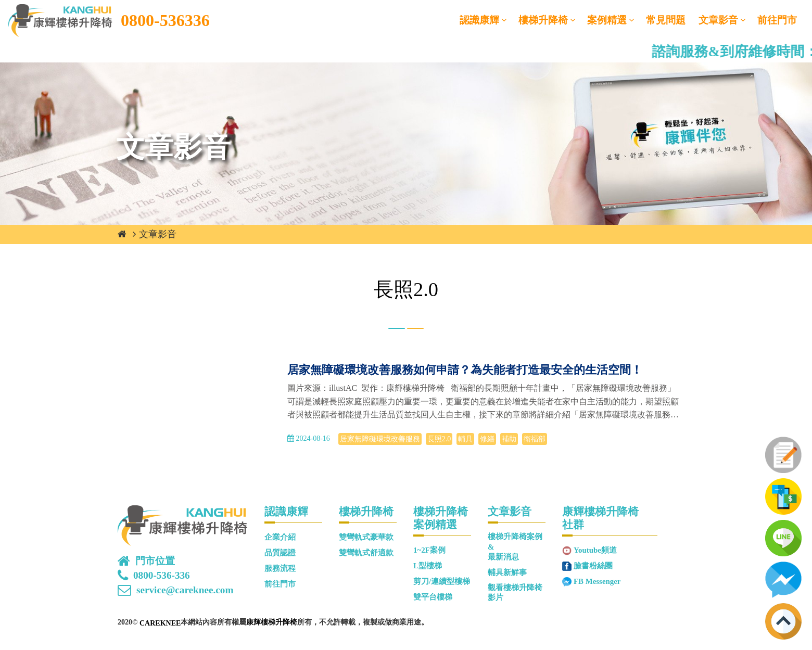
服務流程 (280, 568)
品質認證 (280, 553)
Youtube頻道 (595, 550)
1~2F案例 (429, 550)
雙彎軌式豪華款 (366, 537)
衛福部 (535, 439)
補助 (509, 439)
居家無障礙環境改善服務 (380, 439)
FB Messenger (597, 581)
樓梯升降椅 (543, 20)
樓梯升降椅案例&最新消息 (515, 547)
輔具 (465, 439)
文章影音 (718, 20)
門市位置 (155, 561)
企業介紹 (280, 537)
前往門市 (777, 20)
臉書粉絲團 (593, 566)
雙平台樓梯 (433, 597)
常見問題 (666, 20)
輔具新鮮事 (507, 572)
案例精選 (607, 20)
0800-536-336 (162, 576)
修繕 (487, 439)
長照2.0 (439, 439)
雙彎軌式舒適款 (366, 553)
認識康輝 (479, 20)
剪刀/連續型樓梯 (442, 581)
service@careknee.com (185, 590)
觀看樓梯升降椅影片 (515, 592)
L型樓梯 (428, 566)
